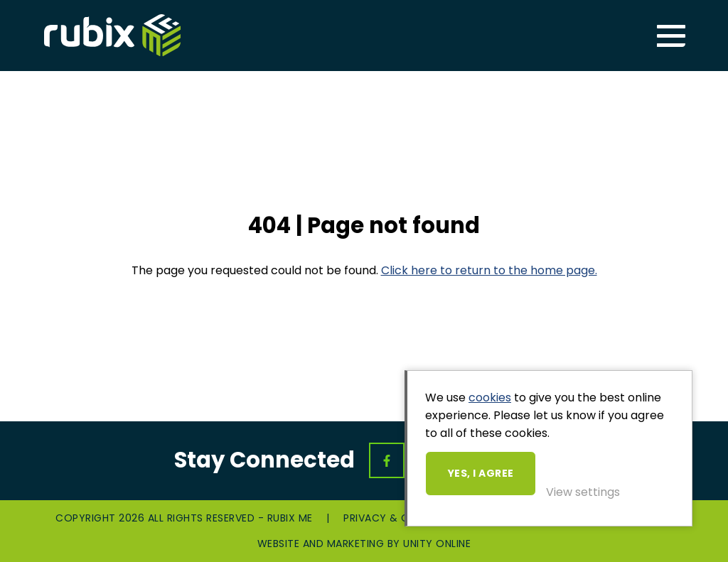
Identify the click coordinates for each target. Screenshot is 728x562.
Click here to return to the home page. (489, 270)
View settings (583, 492)
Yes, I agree (481, 473)
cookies (490, 398)
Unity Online (437, 544)
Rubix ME (112, 36)
